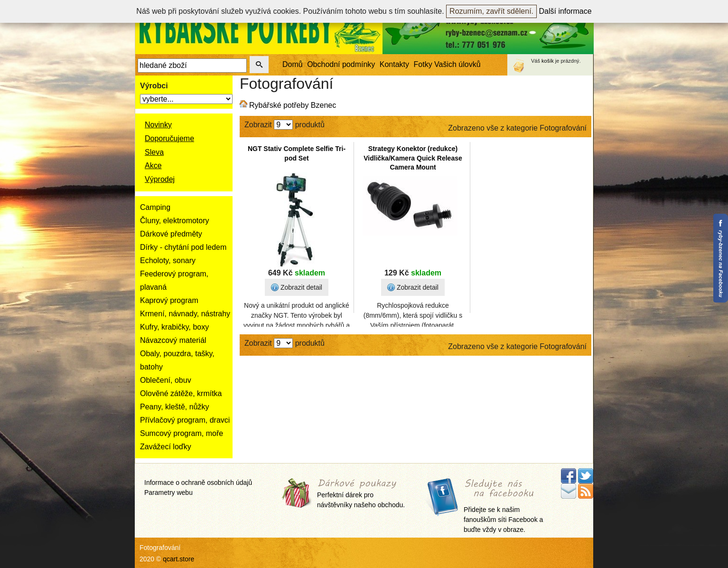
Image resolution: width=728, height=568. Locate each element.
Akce (153, 166)
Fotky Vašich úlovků (447, 64)
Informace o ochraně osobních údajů (198, 483)
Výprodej (160, 179)
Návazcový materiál (173, 340)
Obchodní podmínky (341, 64)
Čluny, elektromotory (175, 221)
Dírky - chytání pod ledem (183, 247)
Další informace (565, 11)
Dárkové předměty (171, 234)
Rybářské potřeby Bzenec (293, 105)
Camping (155, 207)
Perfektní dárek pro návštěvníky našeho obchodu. (361, 494)
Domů (293, 64)
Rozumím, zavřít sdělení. (491, 11)
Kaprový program (169, 300)
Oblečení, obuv (166, 380)
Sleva (154, 152)
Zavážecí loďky (166, 447)
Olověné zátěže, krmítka (181, 393)
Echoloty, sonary (168, 260)
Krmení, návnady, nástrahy (185, 314)
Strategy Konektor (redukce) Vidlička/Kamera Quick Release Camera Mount (413, 158)
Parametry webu (168, 492)
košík (548, 61)
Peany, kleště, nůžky (175, 407)
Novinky (158, 125)
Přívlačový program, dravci (185, 420)
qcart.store (178, 559)
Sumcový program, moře (182, 433)
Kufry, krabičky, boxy (174, 327)
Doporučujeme (169, 138)
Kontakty (394, 64)
